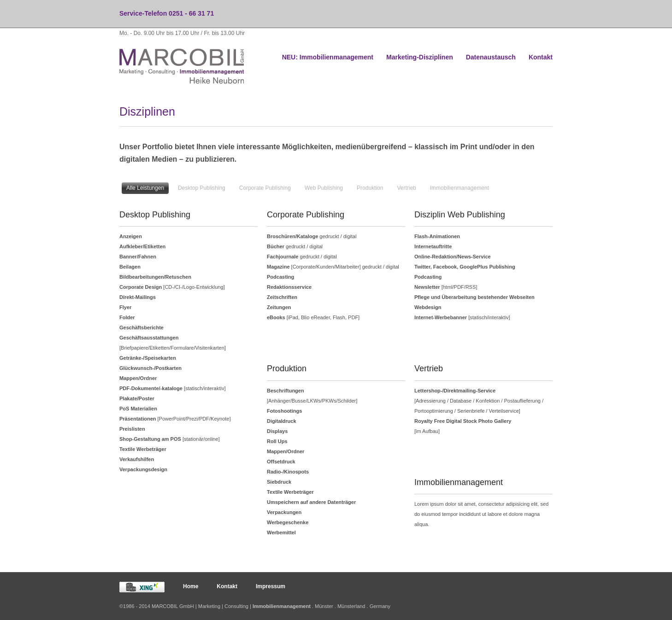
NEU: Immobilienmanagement (328, 57)
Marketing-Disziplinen (420, 57)
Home (191, 586)
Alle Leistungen (145, 188)
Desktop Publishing (202, 188)
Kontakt (541, 57)
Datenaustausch (491, 57)
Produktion (370, 188)
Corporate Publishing (265, 188)
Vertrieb (406, 188)
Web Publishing (324, 188)
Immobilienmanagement (460, 188)
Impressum (271, 586)
